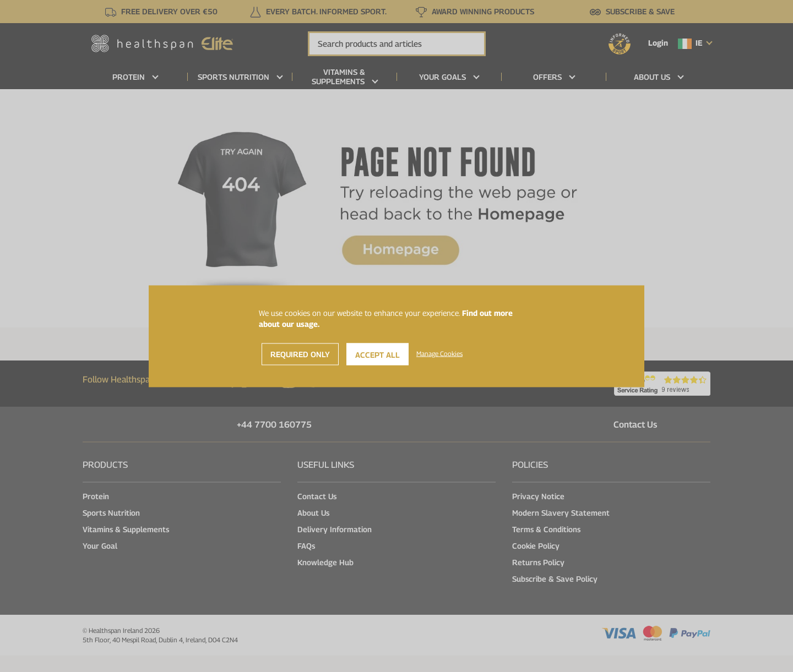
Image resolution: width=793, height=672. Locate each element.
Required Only (300, 354)
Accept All (378, 354)
